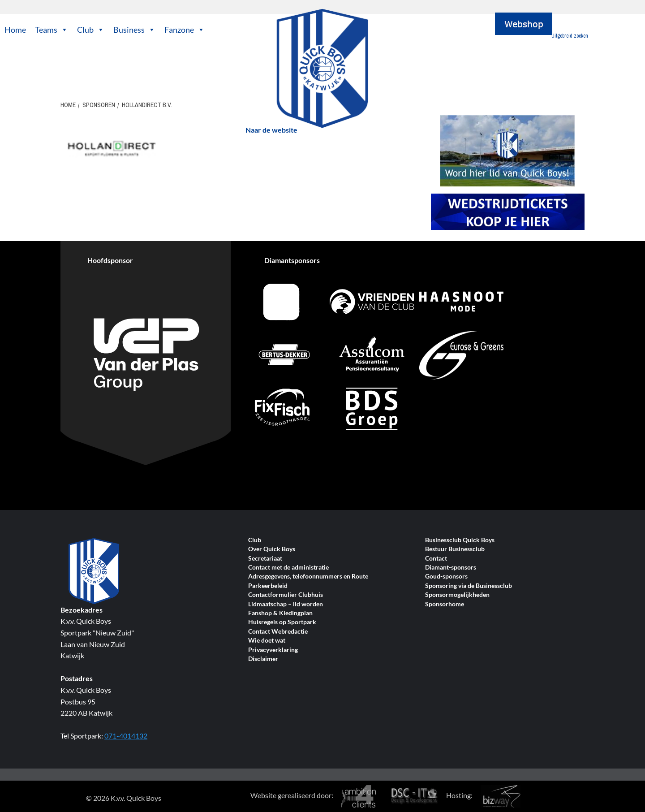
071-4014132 (126, 736)
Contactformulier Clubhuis (286, 595)
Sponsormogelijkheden (457, 595)
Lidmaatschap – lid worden (286, 604)
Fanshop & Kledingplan (280, 613)
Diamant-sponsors (451, 568)
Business (134, 30)
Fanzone (185, 30)
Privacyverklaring (273, 650)
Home (15, 30)
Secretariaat (265, 559)
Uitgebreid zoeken (570, 36)
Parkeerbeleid (268, 586)
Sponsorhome (445, 604)
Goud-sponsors (446, 577)
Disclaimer (263, 659)
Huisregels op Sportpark (282, 622)
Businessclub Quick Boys (460, 540)
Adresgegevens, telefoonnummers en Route (308, 577)
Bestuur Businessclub (455, 549)
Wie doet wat (267, 641)
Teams (52, 30)
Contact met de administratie (288, 568)
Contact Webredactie (278, 632)
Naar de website (271, 130)
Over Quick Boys (272, 549)
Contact (436, 559)
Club (91, 30)
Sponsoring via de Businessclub (469, 586)
